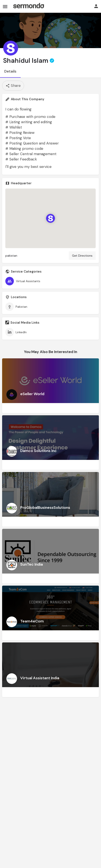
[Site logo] (29, 6)
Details (10, 71)
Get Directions (82, 256)
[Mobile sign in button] (96, 6)
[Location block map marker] (50, 218)
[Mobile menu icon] (5, 6)
